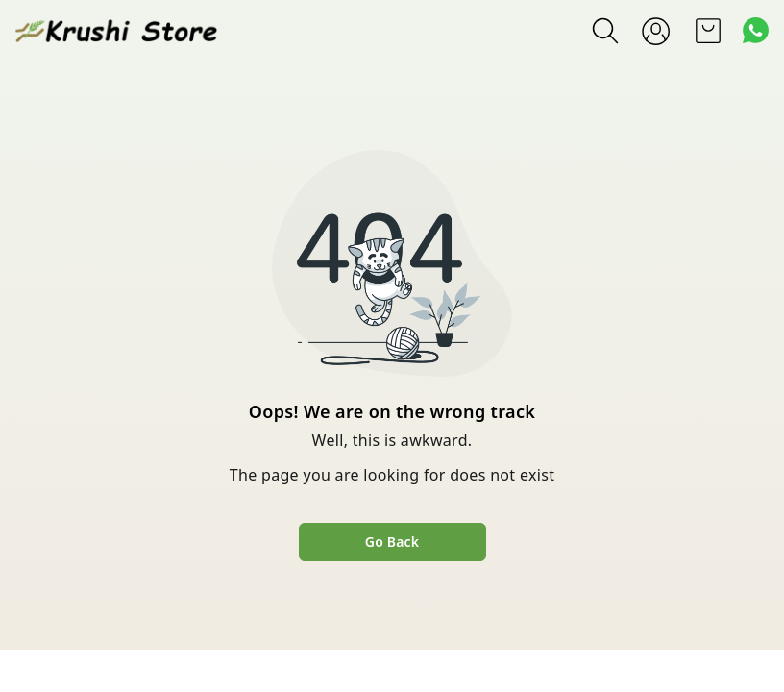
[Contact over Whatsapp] (756, 30)
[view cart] (708, 31)
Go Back (392, 542)
